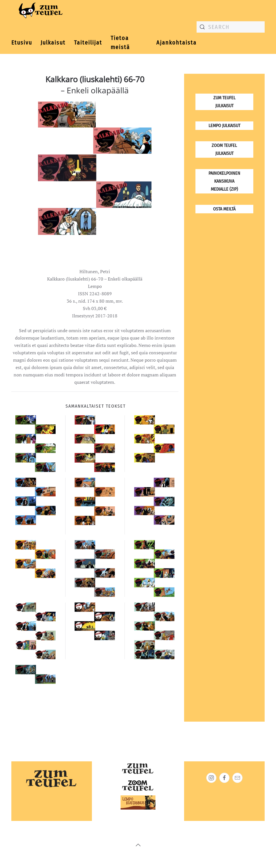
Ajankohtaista (176, 43)
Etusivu (22, 43)
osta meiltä (224, 209)
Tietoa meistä (120, 43)
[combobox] (231, 27)
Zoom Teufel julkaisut (224, 149)
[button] (138, 845)
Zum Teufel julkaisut (224, 102)
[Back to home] (40, 11)
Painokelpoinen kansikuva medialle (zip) (224, 181)
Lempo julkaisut (224, 126)
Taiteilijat (88, 43)
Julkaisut (53, 43)
